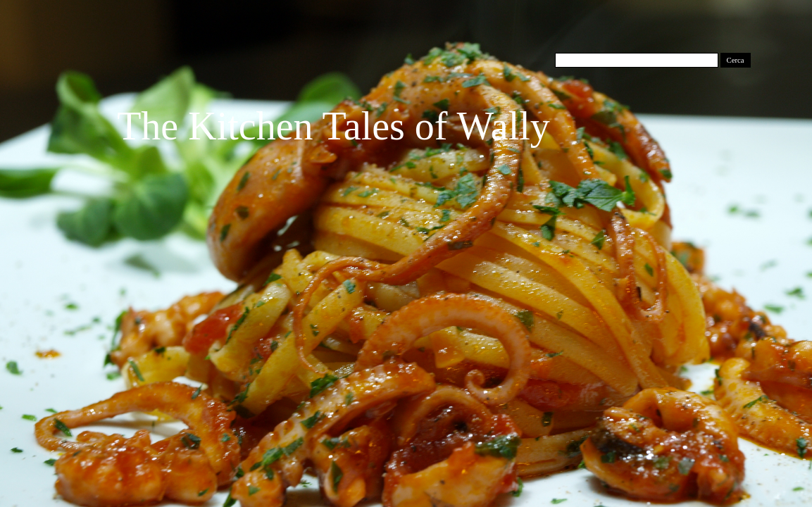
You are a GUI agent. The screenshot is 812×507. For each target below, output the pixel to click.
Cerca (736, 60)
